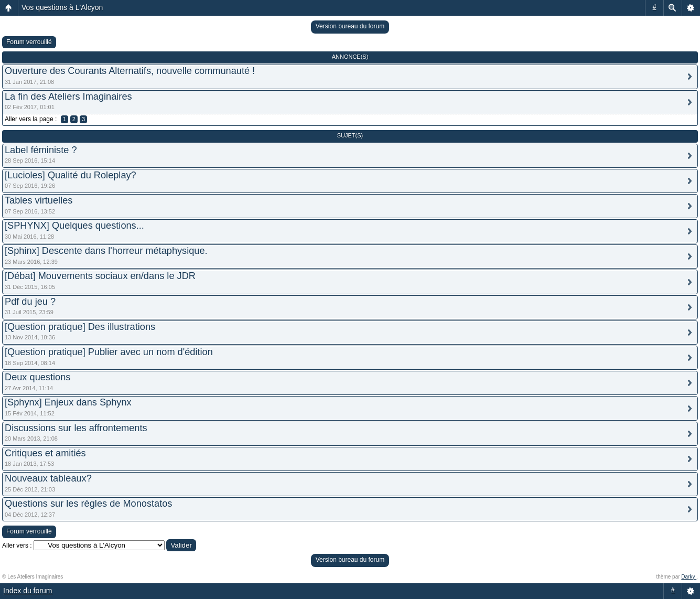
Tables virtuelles (39, 200)
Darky (689, 577)
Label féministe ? (41, 150)
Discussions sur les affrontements (76, 428)
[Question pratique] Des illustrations (80, 327)
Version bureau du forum (350, 26)
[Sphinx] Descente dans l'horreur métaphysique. (106, 251)
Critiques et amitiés (45, 453)
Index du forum (28, 591)
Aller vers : (17, 545)
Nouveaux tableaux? (48, 478)
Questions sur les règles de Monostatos (88, 504)
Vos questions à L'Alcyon (62, 7)
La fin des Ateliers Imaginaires (68, 97)
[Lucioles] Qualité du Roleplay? (71, 175)
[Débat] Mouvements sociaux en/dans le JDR (100, 276)
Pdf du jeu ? (30, 302)
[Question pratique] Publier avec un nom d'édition (109, 352)
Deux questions (37, 377)
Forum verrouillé (29, 42)
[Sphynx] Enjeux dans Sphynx (68, 402)
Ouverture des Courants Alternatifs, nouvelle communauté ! (130, 71)
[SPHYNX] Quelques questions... (74, 226)
